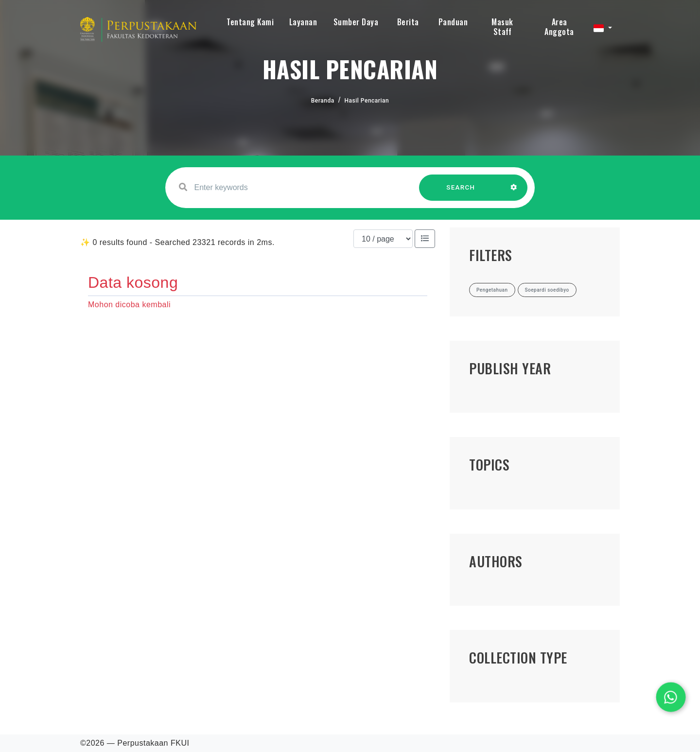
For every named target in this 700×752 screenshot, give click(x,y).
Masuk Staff (502, 27)
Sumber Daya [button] (356, 22)
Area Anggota (559, 27)
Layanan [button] (303, 22)
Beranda (323, 101)
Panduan (453, 22)
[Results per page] (383, 239)
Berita (408, 22)
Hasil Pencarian (367, 101)
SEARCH (461, 192)
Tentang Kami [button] (250, 22)
